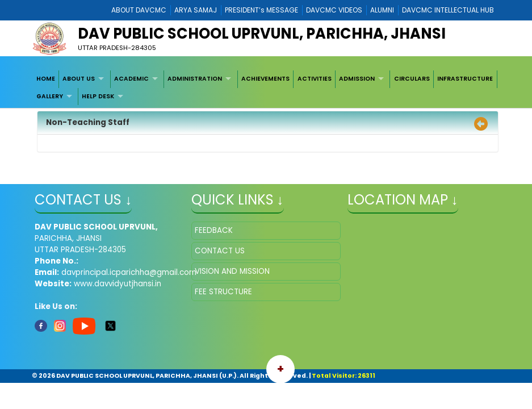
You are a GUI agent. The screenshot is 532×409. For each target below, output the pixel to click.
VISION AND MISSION (232, 271)
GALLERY (50, 96)
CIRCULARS (412, 79)
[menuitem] (46, 79)
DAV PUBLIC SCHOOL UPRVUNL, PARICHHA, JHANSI (262, 34)
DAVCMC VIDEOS (334, 10)
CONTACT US (220, 251)
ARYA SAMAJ (196, 10)
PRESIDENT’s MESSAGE (261, 10)
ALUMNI (382, 10)
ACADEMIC (131, 79)
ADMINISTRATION (195, 79)
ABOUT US (79, 79)
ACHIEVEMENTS (265, 79)
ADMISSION (357, 79)
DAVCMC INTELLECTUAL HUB (448, 10)
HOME (46, 79)
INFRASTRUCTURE (465, 79)
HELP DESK (98, 96)
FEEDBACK (214, 230)
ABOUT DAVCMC (139, 10)
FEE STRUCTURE (223, 292)
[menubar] (266, 88)
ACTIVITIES (315, 79)
